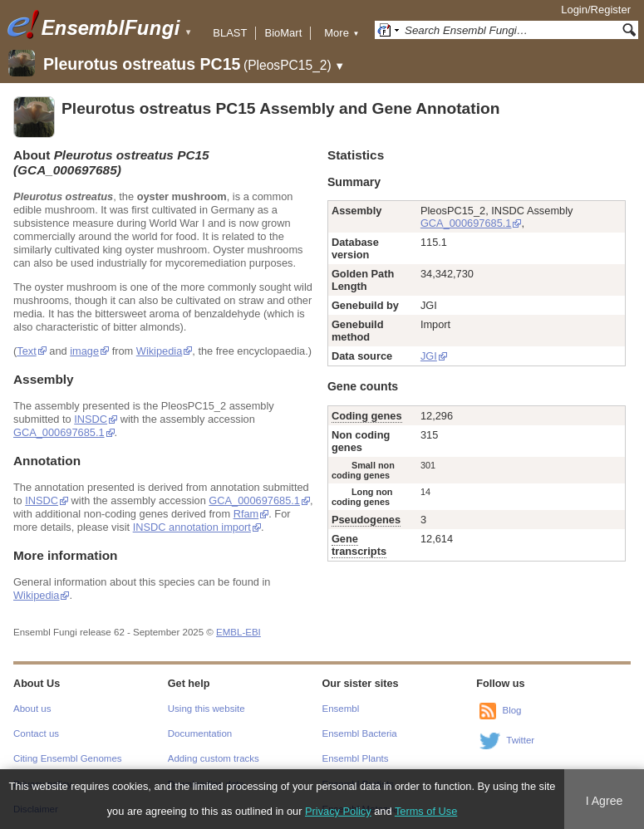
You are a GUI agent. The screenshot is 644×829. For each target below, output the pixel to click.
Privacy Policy (338, 811)
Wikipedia (159, 351)
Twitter (520, 740)
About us (32, 709)
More (342, 33)
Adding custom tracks (214, 758)
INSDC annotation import (192, 527)
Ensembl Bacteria (360, 733)
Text (26, 351)
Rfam (246, 514)
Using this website (206, 709)
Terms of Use (426, 811)
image (84, 351)
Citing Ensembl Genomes (68, 758)
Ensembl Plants (356, 758)
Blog (511, 710)
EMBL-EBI (238, 632)
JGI (429, 356)
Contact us (36, 733)
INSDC (91, 419)
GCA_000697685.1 (59, 432)
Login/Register (596, 10)
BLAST (230, 33)
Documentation (200, 733)
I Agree (605, 801)
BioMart (283, 33)
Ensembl (341, 709)
